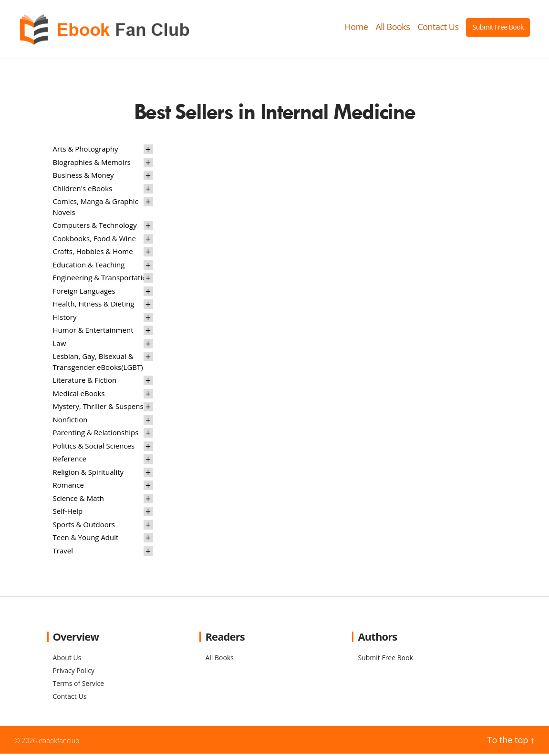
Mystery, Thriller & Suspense (100, 409)
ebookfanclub (59, 742)
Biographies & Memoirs (92, 164)
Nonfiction (70, 421)
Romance (68, 487)
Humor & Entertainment (93, 332)
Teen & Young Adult (86, 540)
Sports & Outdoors (84, 526)
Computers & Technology (95, 227)
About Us (67, 659)
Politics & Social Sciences (94, 448)
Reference (70, 461)
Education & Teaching (89, 266)
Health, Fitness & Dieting (94, 306)
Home (357, 28)
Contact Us (438, 28)
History (65, 319)
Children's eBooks (83, 190)
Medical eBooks (79, 395)
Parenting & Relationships (96, 435)
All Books (393, 28)
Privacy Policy (74, 672)
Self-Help (68, 513)
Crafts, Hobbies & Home (93, 254)
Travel (63, 552)
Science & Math (79, 500)
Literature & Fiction (85, 382)
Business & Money (83, 177)
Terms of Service (79, 685)
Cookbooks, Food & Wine (94, 240)
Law (60, 345)
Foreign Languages (84, 293)
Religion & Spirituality (88, 474)
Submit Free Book (498, 28)
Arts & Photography (86, 151)
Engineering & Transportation (102, 280)
